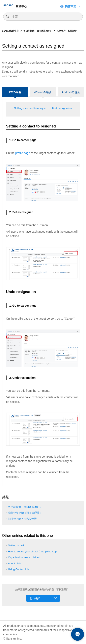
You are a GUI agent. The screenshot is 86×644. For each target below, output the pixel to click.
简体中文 (71, 6)
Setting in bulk (16, 545)
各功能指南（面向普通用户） (38, 31)
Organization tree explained (24, 557)
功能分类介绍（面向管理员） (25, 513)
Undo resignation (62, 108)
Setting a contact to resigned (31, 108)
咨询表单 (35, 599)
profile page (23, 153)
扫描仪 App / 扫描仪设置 (22, 519)
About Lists (15, 563)
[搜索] (45, 17)
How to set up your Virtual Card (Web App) (33, 551)
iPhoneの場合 (43, 92)
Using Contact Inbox (20, 569)
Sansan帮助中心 (10, 31)
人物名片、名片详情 (67, 31)
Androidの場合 (71, 92)
